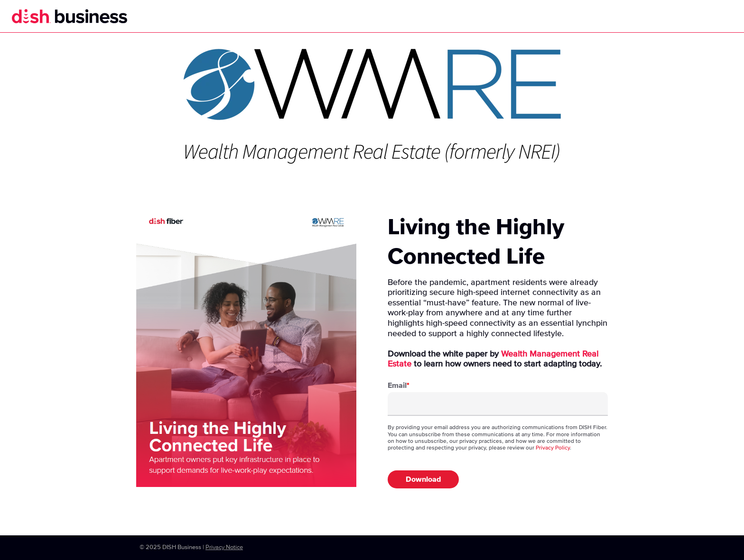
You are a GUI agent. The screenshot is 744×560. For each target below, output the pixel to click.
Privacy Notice (224, 547)
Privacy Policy (553, 448)
